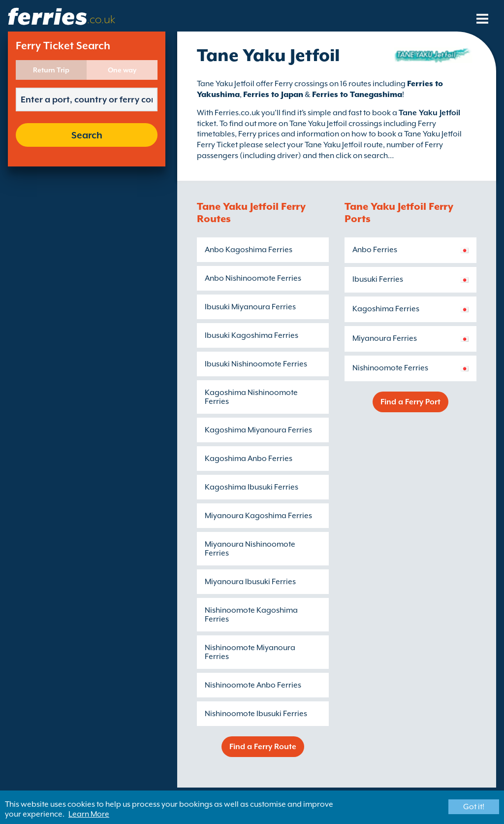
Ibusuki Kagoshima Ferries (252, 335)
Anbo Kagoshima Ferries (249, 250)
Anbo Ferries (375, 250)
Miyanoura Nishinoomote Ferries (250, 549)
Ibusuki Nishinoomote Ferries (256, 364)
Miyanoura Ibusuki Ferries (250, 582)
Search (87, 135)
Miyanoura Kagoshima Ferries (258, 516)
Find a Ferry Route (263, 747)
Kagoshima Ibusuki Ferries (252, 487)
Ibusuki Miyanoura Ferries (250, 307)
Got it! (474, 807)
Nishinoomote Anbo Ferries (253, 685)
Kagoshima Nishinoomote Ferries (251, 397)
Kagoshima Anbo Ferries (249, 459)
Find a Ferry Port (410, 402)
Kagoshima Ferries (386, 309)
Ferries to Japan (273, 95)
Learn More (89, 814)
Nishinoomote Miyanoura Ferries (250, 652)
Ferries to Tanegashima (357, 95)
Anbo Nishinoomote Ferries (253, 278)
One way (122, 70)
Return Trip (51, 70)
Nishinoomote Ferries (390, 368)
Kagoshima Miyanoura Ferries (258, 430)
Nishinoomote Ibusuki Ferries (256, 714)
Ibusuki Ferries (378, 279)
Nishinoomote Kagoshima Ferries (251, 615)
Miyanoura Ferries (385, 338)
